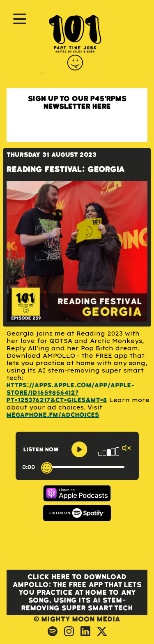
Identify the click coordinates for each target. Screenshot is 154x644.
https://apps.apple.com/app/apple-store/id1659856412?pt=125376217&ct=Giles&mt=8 (71, 393)
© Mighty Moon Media (77, 619)
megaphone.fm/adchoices (53, 415)
